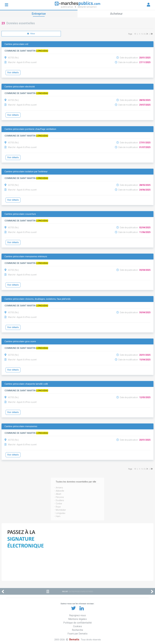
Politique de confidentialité (77, 623)
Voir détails (13, 72)
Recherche (77, 630)
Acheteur (116, 14)
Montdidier (61, 510)
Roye (58, 507)
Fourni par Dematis (77, 634)
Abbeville (60, 491)
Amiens (59, 488)
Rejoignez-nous (77, 615)
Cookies (77, 626)
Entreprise (39, 14)
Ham (58, 516)
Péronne (60, 497)
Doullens (60, 500)
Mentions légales (77, 619)
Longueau (60, 513)
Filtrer (31, 34)
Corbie (59, 504)
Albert (58, 494)
